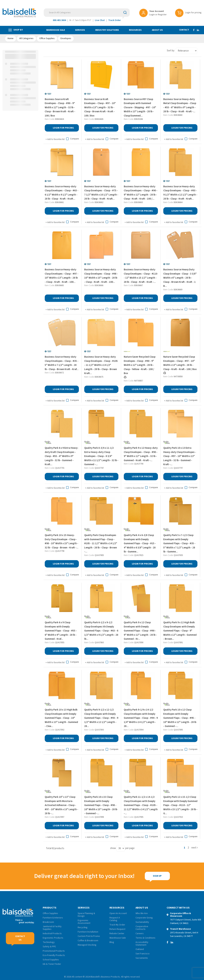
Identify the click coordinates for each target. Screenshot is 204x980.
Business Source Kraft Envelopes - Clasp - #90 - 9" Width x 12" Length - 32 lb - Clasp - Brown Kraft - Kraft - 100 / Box (60, 107)
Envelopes (66, 38)
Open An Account (118, 913)
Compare (72, 139)
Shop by (16, 30)
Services (80, 30)
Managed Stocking (87, 945)
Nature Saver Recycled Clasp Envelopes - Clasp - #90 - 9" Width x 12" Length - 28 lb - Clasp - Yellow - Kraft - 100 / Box (140, 365)
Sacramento (142, 958)
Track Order (115, 20)
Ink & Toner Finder (52, 964)
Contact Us (20, 938)
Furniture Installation (88, 932)
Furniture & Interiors (53, 918)
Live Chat (100, 20)
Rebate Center (117, 934)
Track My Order (117, 925)
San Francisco (143, 954)
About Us (157, 30)
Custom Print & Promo (89, 936)
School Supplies (51, 960)
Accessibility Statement (142, 944)
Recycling (83, 927)
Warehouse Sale (56, 30)
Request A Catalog (115, 919)
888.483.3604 (59, 20)
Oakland (140, 949)
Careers (140, 934)
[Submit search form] (125, 12)
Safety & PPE (49, 947)
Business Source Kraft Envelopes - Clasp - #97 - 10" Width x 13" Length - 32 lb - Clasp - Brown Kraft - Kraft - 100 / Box (100, 107)
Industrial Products (52, 934)
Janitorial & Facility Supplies (52, 928)
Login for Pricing (63, 128)
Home (11, 38)
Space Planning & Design (86, 915)
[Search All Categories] (87, 13)
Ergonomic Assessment (84, 922)
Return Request (117, 929)
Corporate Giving (144, 918)
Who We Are (142, 913)
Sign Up (157, 876)
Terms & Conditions (145, 938)
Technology (49, 942)
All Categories (26, 38)
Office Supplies (47, 38)
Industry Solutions (107, 30)
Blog (112, 942)
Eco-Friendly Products (54, 955)
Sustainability (142, 922)
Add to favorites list (55, 139)
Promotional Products (54, 951)
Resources (135, 30)
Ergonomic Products (53, 938)
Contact (184, 30)
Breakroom (48, 922)
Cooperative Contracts (142, 928)
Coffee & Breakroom (88, 941)
